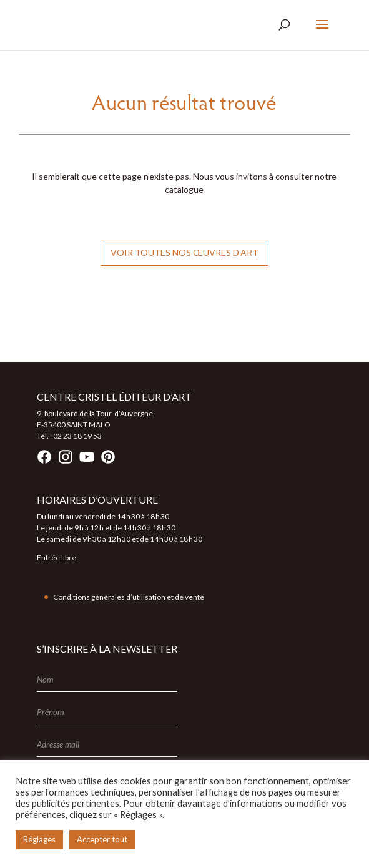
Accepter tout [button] (102, 839)
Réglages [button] (39, 839)
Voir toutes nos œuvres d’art (184, 252)
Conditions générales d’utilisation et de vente (129, 597)
